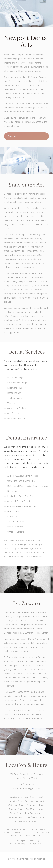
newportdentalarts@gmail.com (27, 788)
